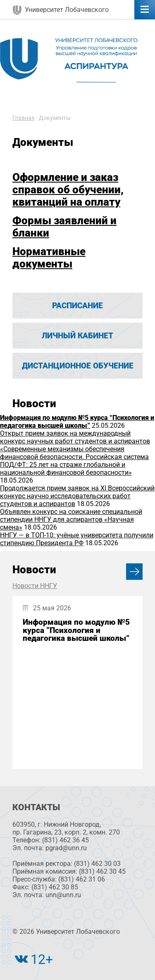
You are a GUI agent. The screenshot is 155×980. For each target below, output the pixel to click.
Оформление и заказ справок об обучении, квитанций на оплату (68, 190)
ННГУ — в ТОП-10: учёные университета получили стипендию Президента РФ (77, 539)
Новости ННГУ (35, 586)
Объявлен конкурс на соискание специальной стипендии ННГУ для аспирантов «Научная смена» (71, 519)
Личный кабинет (77, 336)
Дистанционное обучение (78, 366)
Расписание (77, 306)
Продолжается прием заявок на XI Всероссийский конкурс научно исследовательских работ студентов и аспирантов (77, 496)
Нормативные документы (49, 258)
